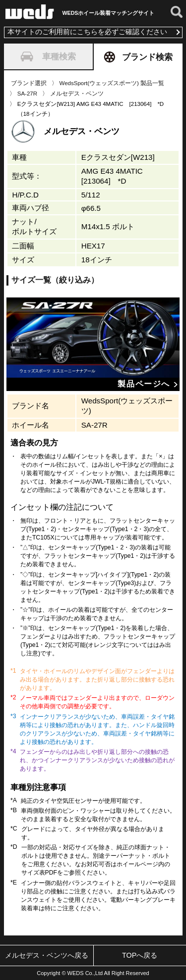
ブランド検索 (138, 57)
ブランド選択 (29, 83)
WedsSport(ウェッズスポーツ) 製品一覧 (112, 83)
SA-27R (27, 94)
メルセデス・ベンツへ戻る (47, 955)
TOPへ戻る (140, 955)
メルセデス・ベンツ (77, 94)
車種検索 (48, 56)
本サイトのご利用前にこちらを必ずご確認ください (87, 32)
